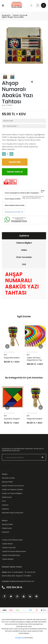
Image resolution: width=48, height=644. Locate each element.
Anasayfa (6, 15)
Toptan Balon (7, 544)
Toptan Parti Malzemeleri (12, 540)
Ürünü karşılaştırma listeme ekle (17, 193)
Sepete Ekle (15, 162)
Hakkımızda (7, 497)
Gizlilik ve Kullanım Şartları (12, 489)
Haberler (6, 532)
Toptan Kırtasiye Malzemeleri (14, 551)
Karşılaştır (34, 193)
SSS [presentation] (24, 264)
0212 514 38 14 (12, 587)
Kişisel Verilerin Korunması (13, 486)
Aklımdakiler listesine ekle (14, 205)
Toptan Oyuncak (20, 15)
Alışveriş (5, 509)
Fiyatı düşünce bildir (12, 199)
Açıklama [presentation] (24, 236)
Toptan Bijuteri (8, 559)
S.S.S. (4, 501)
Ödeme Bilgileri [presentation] (24, 243)
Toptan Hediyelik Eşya (11, 555)
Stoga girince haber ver (13, 212)
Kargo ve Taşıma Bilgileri (12, 493)
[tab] (24, 236)
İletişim (5, 474)
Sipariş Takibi (7, 482)
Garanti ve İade (8, 478)
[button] (7, 346)
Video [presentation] (24, 250)
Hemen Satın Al (15, 172)
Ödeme (5, 505)
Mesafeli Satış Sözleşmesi (13, 513)
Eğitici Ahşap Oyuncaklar (13, 17)
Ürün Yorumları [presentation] (24, 257)
